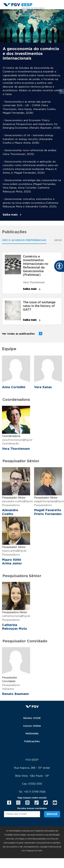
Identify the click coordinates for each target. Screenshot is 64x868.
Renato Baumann (15, 694)
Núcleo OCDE (32, 718)
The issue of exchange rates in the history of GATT (39, 306)
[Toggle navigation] (4, 21)
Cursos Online (32, 726)
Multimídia (32, 734)
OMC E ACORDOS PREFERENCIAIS (24, 240)
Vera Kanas (43, 387)
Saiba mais (10, 215)
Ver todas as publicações (18, 334)
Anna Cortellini (14, 387)
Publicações (32, 741)
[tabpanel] (32, 115)
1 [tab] (62, 91)
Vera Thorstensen (34, 283)
